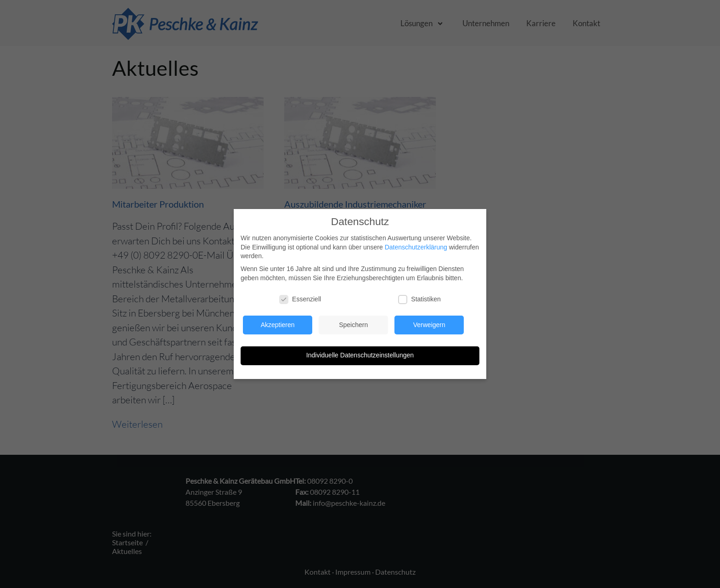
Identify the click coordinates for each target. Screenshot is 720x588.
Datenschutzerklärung (416, 247)
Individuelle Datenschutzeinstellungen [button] (360, 355)
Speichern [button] (353, 325)
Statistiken (419, 299)
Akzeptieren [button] (278, 325)
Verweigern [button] (429, 325)
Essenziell (300, 299)
